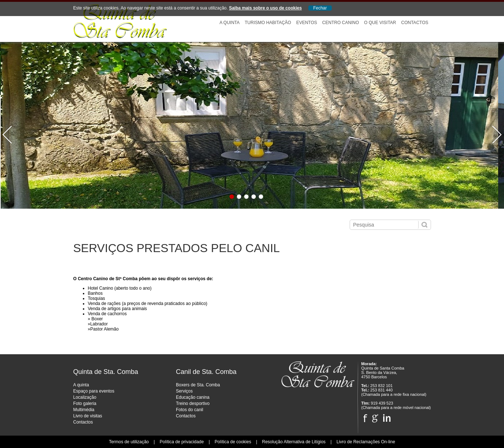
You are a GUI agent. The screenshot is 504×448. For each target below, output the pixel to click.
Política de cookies (233, 442)
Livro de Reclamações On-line (366, 442)
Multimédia (84, 410)
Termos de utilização (129, 442)
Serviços (184, 391)
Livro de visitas (88, 416)
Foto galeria (85, 403)
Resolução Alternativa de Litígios (294, 442)
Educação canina (193, 397)
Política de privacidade (182, 442)
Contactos (415, 23)
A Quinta (229, 23)
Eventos (307, 23)
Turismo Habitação (268, 23)
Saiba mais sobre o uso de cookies (265, 8)
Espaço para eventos (94, 391)
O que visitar (380, 23)
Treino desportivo (193, 403)
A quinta (81, 385)
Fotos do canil (190, 410)
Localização (85, 397)
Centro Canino (341, 23)
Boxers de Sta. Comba (198, 385)
